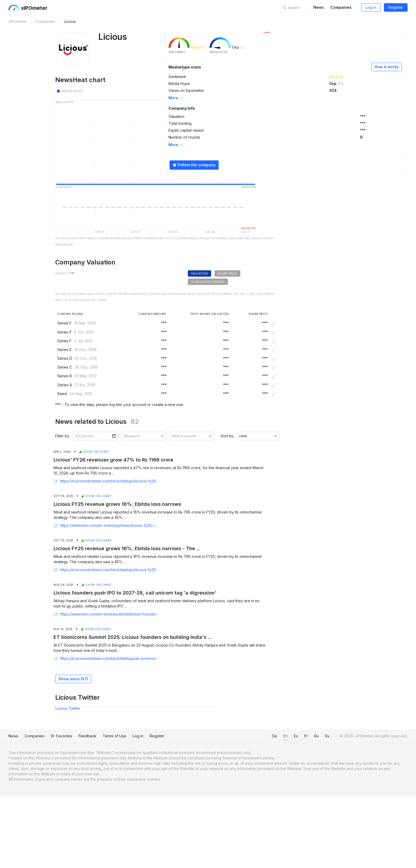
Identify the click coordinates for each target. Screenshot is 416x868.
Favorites (66, 810)
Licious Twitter (51, 781)
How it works (358, 66)
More (265, 97)
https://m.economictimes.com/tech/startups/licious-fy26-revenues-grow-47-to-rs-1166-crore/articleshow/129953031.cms (90, 554)
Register (391, 7)
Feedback (92, 810)
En (279, 810)
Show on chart (81, 524)
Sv (321, 810)
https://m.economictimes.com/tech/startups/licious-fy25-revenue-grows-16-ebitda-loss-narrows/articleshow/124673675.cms (90, 642)
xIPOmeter (33, 8)
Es (289, 810)
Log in (367, 7)
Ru (310, 810)
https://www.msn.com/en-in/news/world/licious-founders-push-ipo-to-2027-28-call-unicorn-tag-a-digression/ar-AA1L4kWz (90, 687)
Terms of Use (119, 810)
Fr (299, 810)
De (268, 810)
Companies (337, 7)
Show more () (57, 751)
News (314, 7)
